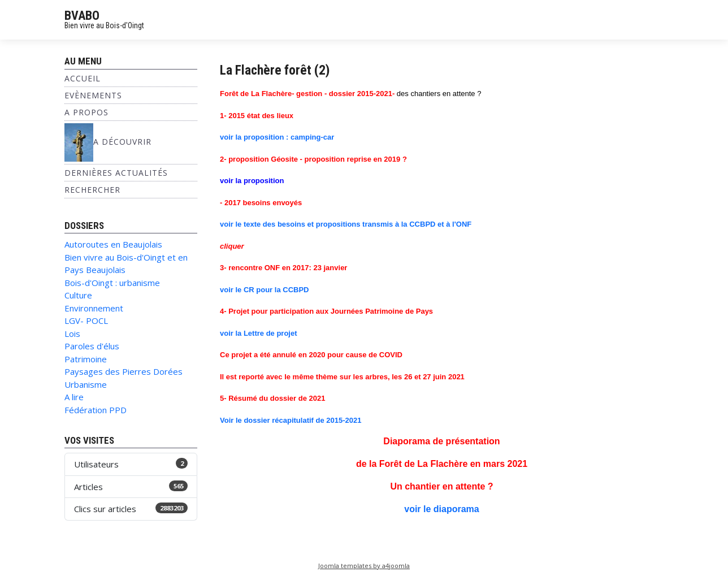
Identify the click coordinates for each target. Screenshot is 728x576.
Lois (72, 334)
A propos (86, 112)
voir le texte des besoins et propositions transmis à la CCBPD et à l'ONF (346, 224)
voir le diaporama (442, 509)
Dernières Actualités (116, 173)
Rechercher (92, 190)
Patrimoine (86, 359)
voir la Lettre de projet (259, 333)
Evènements (93, 95)
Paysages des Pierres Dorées (123, 371)
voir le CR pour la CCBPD (264, 290)
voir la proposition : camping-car (277, 137)
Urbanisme (86, 384)
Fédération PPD (96, 410)
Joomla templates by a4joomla (364, 566)
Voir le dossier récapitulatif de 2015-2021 (291, 420)
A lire (74, 397)
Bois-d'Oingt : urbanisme (112, 283)
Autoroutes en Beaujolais (113, 244)
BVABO (82, 16)
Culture (78, 295)
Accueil (83, 78)
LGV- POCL (86, 321)
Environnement (94, 308)
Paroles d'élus (92, 346)
